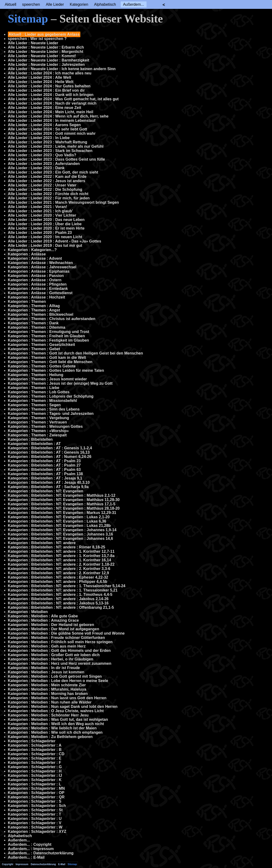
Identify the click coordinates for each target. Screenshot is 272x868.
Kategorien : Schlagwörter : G (35, 767)
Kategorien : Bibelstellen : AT (34, 444)
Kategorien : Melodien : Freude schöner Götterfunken (56, 638)
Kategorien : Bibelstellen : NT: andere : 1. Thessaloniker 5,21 (63, 590)
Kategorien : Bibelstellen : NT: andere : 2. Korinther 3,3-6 (59, 569)
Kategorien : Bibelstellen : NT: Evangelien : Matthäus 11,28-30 (64, 500)
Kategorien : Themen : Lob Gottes (39, 392)
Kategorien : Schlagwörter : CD (36, 754)
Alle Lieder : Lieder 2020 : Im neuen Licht (45, 237)
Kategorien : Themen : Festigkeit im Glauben (49, 340)
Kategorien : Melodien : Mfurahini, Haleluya (47, 689)
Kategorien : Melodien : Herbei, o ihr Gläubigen (51, 659)
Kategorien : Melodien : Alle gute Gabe (43, 616)
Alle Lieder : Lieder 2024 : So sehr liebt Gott (48, 129)
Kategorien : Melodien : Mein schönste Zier (47, 685)
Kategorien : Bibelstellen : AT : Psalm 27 (44, 465)
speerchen (31, 4)
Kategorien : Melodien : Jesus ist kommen (46, 672)
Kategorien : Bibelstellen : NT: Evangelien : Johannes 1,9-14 (62, 530)
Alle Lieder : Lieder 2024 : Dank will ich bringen (51, 95)
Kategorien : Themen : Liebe (34, 388)
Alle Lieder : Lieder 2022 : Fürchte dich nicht (48, 194)
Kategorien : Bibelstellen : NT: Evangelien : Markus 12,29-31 (62, 513)
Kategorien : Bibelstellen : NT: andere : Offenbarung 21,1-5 (61, 607)
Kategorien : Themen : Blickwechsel (41, 314)
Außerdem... (134, 4)
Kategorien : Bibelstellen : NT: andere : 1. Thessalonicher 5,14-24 (67, 586)
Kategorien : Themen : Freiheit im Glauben (46, 336)
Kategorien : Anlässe (27, 254)
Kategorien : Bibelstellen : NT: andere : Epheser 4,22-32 (58, 577)
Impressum (22, 864)
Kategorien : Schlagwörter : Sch (37, 806)
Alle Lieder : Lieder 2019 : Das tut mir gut (45, 245)
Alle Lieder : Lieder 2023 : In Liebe (39, 138)
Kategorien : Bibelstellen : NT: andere (42, 543)
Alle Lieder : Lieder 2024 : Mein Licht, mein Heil (51, 112)
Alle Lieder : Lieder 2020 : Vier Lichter (42, 215)
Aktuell (11, 4)
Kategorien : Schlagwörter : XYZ (37, 831)
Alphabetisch (105, 4)
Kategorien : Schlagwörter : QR (36, 797)
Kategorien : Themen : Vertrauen (37, 422)
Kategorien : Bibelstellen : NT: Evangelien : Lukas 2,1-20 (59, 517)
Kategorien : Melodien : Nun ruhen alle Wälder (50, 702)
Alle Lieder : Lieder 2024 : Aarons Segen (44, 125)
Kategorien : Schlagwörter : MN (36, 788)
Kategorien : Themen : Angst (34, 310)
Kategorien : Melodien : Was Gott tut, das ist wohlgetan (58, 719)
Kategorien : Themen (27, 302)
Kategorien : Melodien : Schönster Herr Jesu (48, 715)
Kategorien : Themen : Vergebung (38, 418)
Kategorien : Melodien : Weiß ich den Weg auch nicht (56, 724)
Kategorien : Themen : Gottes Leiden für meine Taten (56, 370)
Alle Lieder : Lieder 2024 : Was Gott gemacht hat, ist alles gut (63, 99)
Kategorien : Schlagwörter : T (35, 814)
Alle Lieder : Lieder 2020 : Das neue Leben (46, 220)
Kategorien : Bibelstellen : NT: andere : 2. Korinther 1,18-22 (61, 564)
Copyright (8, 864)
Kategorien (79, 4)
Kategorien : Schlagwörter (32, 741)
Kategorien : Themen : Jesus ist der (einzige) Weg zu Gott (60, 383)
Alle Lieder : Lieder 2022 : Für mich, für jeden (49, 198)
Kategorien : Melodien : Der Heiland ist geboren (51, 625)
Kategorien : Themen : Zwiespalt (37, 435)
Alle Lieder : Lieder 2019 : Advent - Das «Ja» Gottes (55, 241)
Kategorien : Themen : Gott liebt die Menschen (50, 362)
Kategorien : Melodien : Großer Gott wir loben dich (54, 655)
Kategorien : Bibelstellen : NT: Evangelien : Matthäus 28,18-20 (64, 508)
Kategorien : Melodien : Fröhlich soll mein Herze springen (60, 642)
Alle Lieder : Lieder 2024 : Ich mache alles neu (50, 73)
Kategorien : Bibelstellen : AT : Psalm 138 (45, 474)
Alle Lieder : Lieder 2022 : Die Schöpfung (45, 189)
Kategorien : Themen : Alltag (34, 306)
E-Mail (62, 864)
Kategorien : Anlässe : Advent (35, 258)
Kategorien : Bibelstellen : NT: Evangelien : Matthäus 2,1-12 (62, 495)
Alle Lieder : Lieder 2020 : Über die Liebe (45, 224)
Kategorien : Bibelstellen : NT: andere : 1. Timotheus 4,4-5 (60, 595)
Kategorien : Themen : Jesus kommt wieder (47, 379)
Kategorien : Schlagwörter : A (35, 745)
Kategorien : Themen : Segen (34, 405)
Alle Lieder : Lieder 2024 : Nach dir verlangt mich (52, 103)
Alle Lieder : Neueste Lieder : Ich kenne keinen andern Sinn (62, 69)
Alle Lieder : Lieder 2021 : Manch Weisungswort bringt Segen (63, 202)
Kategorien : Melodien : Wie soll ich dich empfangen (55, 732)
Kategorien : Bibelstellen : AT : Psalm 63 (44, 470)
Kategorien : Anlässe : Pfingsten (37, 284)
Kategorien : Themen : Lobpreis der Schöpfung (51, 396)
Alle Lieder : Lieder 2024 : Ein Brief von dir (46, 90)
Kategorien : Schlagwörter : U (35, 819)
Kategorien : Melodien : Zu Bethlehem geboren (50, 737)
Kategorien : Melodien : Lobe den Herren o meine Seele (58, 681)
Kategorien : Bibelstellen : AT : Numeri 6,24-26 (50, 457)
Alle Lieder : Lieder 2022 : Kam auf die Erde (47, 177)
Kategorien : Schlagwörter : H (35, 771)
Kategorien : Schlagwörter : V (35, 823)
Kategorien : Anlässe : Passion (36, 276)
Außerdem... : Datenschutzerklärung (41, 853)
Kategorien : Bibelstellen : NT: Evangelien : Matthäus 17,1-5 (62, 504)
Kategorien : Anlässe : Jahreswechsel (42, 267)
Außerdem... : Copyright (30, 844)
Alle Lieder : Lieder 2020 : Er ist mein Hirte (46, 228)
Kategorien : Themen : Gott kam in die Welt (47, 358)
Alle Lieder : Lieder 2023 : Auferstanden (44, 164)
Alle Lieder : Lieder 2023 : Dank (36, 168)
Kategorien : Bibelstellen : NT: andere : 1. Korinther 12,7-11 (61, 551)
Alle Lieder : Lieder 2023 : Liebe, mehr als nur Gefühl (56, 146)
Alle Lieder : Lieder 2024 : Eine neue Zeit (45, 108)
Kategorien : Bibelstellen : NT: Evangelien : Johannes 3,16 (60, 534)
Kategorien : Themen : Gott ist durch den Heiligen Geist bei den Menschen (75, 353)
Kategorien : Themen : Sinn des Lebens (44, 409)
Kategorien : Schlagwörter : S (35, 801)
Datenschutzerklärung (43, 864)
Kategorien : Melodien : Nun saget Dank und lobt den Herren (63, 707)
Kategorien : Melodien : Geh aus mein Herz (47, 646)
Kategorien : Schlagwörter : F (35, 763)
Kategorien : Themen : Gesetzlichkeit (41, 345)
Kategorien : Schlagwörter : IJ (35, 775)
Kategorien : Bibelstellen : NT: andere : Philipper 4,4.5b (58, 582)
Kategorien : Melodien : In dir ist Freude (44, 668)
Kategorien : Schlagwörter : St (35, 810)
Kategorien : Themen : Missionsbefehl (42, 401)
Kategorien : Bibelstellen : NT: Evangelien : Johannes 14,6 (60, 538)
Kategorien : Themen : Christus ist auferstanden (52, 319)
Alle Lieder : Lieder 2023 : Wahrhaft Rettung (48, 142)
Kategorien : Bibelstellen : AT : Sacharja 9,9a (48, 487)
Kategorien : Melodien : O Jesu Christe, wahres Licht (56, 711)
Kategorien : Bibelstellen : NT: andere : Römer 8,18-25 (57, 547)
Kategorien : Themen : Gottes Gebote (42, 366)
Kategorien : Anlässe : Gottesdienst (40, 293)
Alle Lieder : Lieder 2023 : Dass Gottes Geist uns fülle (56, 159)
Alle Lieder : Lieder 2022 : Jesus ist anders (47, 181)
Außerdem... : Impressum (31, 849)
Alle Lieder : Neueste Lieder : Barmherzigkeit (49, 60)
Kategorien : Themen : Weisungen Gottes (45, 426)
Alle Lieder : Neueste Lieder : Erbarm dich (46, 47)
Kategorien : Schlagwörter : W (35, 827)
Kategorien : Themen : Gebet (34, 349)
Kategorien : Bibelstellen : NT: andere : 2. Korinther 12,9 (58, 573)
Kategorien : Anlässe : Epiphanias (39, 271)
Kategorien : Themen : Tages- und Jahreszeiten (51, 414)
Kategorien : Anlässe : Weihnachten (40, 263)
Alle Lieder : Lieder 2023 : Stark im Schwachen (50, 151)
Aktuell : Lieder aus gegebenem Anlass (44, 34)
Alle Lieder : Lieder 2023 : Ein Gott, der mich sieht (53, 172)
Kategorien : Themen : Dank (33, 323)
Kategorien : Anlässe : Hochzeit (36, 297)
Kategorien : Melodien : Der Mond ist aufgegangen (54, 629)
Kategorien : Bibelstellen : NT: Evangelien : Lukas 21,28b (59, 526)
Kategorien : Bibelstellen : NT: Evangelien (46, 491)
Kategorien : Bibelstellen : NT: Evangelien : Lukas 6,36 (57, 521)
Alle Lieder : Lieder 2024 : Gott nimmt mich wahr (52, 133)
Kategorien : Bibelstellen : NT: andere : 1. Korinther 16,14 (60, 560)
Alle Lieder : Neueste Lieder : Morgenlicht (46, 52)
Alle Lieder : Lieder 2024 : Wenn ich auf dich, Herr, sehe (58, 116)
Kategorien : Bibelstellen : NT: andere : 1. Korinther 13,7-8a (61, 556)
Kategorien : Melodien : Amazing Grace (43, 620)
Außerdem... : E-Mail (26, 857)
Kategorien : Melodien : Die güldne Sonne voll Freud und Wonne (66, 633)
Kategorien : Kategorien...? (32, 250)
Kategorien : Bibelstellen (30, 439)
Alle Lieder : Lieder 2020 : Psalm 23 (40, 233)
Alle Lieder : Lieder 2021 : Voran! (38, 207)
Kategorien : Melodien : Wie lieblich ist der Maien (52, 728)
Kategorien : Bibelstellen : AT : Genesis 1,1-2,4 (50, 448)
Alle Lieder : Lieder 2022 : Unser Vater (42, 185)
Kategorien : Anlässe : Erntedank (38, 289)
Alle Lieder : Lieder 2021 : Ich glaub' (40, 211)
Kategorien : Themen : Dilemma (37, 327)
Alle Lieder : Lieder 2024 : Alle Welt (40, 77)
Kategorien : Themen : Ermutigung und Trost (49, 332)
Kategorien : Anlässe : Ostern (35, 280)
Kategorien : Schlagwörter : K (35, 780)
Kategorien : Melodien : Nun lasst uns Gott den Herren (57, 698)
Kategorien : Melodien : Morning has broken (48, 694)
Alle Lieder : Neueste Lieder (33, 43)
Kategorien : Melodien (28, 612)
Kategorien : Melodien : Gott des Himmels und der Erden (59, 651)
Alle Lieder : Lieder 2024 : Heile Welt (41, 82)
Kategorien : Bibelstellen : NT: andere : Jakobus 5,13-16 (58, 603)
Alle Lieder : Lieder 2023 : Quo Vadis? (42, 155)
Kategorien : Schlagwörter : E (35, 758)
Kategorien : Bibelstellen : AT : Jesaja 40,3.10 (49, 482)
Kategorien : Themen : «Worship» (38, 431)
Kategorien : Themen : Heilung (36, 375)
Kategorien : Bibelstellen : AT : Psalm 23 (44, 461)
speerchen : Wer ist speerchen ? (37, 39)
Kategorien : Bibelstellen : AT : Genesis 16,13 (49, 452)
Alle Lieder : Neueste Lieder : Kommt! (42, 56)
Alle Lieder (55, 4)
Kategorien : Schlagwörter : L (35, 784)
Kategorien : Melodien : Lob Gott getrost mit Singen (55, 676)
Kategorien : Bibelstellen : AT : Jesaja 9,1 (45, 478)
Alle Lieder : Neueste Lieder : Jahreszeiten (46, 65)
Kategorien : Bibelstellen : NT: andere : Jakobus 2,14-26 (58, 599)
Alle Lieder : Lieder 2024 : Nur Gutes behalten (49, 86)
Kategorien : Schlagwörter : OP (36, 793)
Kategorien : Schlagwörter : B (35, 750)
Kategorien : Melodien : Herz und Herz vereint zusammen (60, 663)
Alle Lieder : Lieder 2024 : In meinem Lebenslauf (52, 121)
